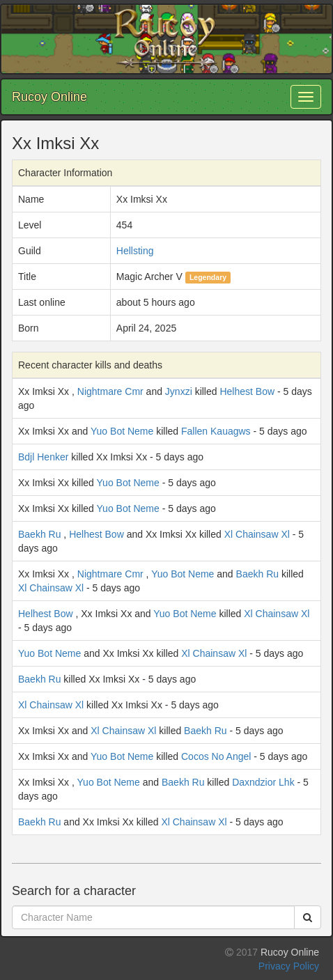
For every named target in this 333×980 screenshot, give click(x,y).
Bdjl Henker (43, 457)
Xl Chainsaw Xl (257, 534)
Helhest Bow (247, 391)
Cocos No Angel (216, 756)
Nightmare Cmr (110, 391)
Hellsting (135, 251)
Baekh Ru (39, 534)
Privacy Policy (289, 966)
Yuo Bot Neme (122, 431)
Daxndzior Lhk (263, 782)
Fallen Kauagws (216, 431)
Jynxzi (179, 391)
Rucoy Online (49, 97)
